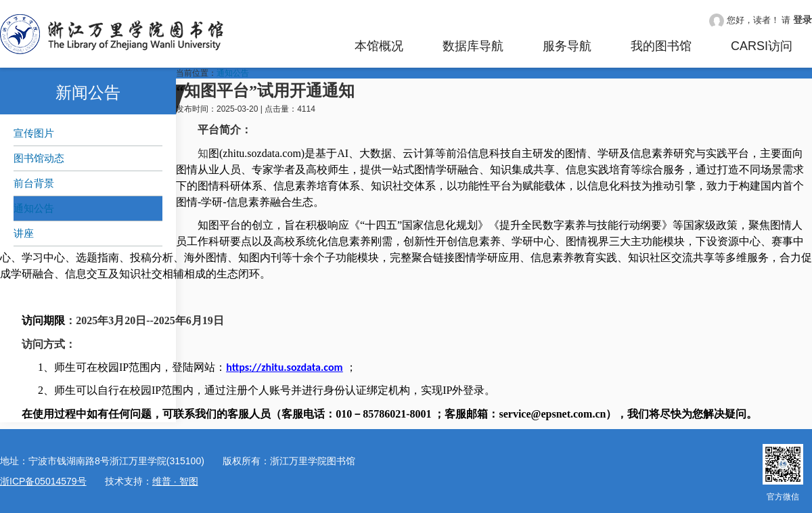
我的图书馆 (661, 46)
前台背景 (34, 183)
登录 (803, 20)
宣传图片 (34, 133)
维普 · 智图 (175, 481)
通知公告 (34, 208)
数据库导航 (473, 46)
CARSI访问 (762, 46)
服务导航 (567, 46)
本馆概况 (379, 46)
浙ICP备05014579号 (43, 481)
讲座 (24, 233)
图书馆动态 (39, 158)
